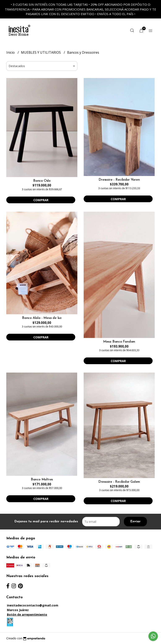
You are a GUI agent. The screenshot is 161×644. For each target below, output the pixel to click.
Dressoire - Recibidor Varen (119, 180)
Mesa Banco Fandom (119, 342)
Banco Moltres (42, 480)
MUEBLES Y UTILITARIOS (41, 52)
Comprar (41, 200)
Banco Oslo (42, 181)
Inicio (11, 52)
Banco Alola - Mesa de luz (42, 318)
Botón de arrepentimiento (27, 615)
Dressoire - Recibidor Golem (119, 482)
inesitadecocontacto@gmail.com (33, 605)
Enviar (135, 521)
